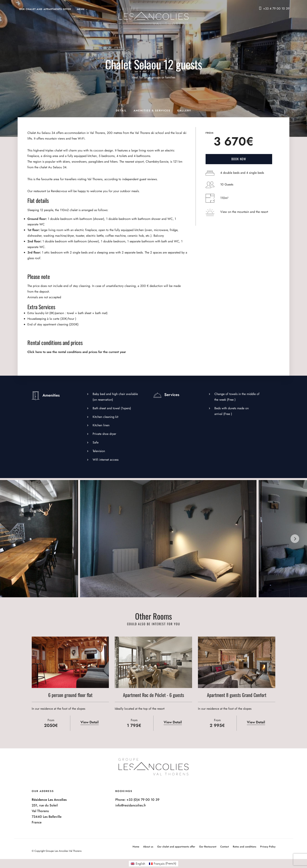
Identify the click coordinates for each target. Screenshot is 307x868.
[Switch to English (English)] (138, 864)
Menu (81, 9)
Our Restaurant (208, 847)
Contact (225, 847)
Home (136, 847)
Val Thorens (97, 133)
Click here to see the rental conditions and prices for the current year (77, 352)
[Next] (295, 539)
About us (148, 847)
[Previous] (12, 539)
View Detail (90, 722)
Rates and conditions (245, 847)
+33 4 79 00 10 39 (276, 9)
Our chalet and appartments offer (45, 9)
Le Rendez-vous (57, 191)
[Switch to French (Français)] (163, 864)
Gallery (184, 111)
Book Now (239, 159)
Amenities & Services (152, 111)
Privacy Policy (268, 847)
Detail (121, 111)
